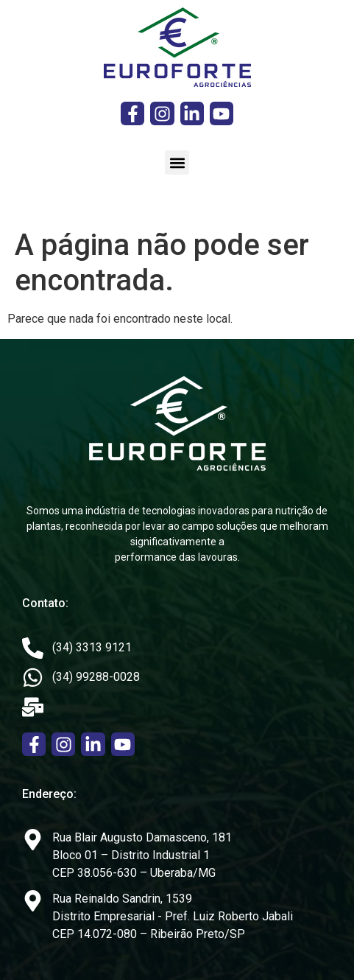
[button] (177, 162)
